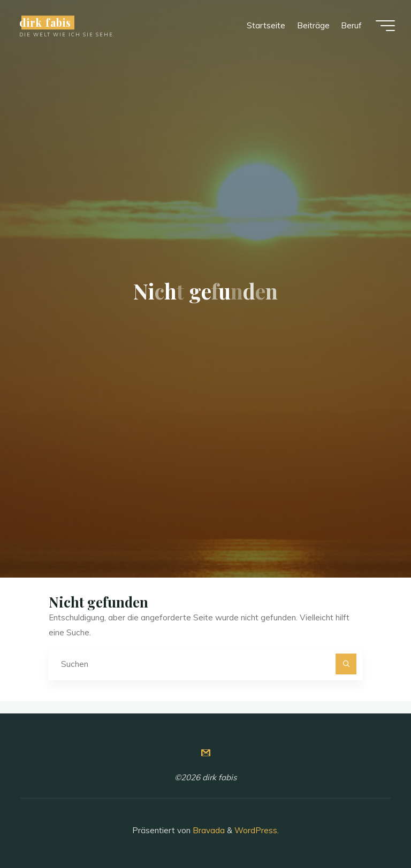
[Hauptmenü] (385, 26)
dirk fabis (45, 22)
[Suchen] (346, 664)
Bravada (208, 830)
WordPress (256, 830)
